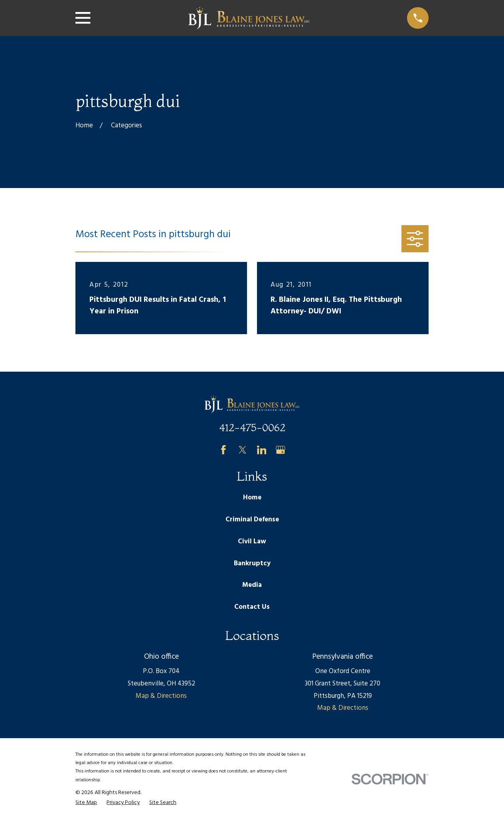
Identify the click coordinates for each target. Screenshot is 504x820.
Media (252, 585)
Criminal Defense (252, 520)
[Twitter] (243, 450)
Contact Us (252, 607)
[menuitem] (86, 803)
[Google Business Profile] (281, 450)
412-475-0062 (252, 427)
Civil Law (252, 542)
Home (252, 498)
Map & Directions (161, 696)
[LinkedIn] (262, 450)
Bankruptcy (252, 564)
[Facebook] (223, 450)
